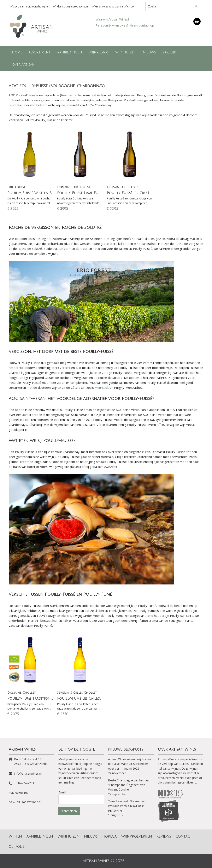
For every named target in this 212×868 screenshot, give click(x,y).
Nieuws (149, 52)
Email (62, 792)
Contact (184, 837)
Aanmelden (69, 811)
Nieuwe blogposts (126, 749)
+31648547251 (24, 783)
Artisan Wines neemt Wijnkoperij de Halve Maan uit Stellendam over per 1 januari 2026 (130, 764)
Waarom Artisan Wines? (113, 19)
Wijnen (15, 837)
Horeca (110, 837)
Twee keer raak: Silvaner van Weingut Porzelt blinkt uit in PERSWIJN (127, 806)
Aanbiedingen (70, 52)
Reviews (164, 837)
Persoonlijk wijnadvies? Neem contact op (125, 25)
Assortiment (40, 52)
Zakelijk (169, 52)
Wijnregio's (99, 52)
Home (17, 52)
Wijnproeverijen (137, 837)
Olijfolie (17, 847)
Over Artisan (23, 65)
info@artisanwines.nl (28, 773)
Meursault (102, 388)
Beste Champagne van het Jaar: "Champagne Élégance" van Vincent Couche (129, 785)
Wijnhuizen (126, 52)
